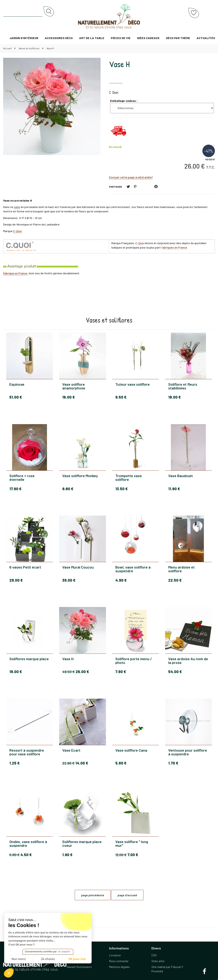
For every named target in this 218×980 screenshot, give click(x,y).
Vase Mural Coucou (78, 567)
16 (69, 397)
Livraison (115, 955)
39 (69, 580)
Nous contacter (119, 961)
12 (121, 855)
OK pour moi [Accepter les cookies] (77, 959)
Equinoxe (17, 384)
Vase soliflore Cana (131, 750)
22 (175, 580)
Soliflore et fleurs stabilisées (183, 386)
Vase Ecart (71, 750)
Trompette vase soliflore (129, 478)
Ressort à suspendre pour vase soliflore (27, 752)
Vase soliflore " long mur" (132, 843)
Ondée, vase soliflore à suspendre (28, 843)
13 (121, 489)
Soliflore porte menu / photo (134, 661)
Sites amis (158, 961)
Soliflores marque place (29, 659)
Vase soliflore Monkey (80, 476)
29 (16, 580)
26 (82, 672)
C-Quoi (17, 231)
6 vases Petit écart (25, 567)
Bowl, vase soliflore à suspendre (133, 569)
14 (82, 763)
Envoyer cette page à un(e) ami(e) (131, 177)
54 (175, 672)
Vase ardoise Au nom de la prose (188, 661)
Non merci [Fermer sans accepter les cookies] (19, 959)
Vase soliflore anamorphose (74, 386)
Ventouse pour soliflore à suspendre (188, 752)
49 (69, 672)
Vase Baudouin (181, 476)
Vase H (119, 64)
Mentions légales (119, 967)
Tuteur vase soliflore (133, 384)
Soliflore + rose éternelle (22, 478)
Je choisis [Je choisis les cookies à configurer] (48, 959)
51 (16, 397)
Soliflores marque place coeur (82, 843)
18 (174, 397)
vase (17, 207)
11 (174, 489)
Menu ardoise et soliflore (181, 569)
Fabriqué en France (15, 273)
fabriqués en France (174, 247)
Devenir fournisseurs (79, 967)
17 (15, 489)
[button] (9, 973)
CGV (154, 955)
